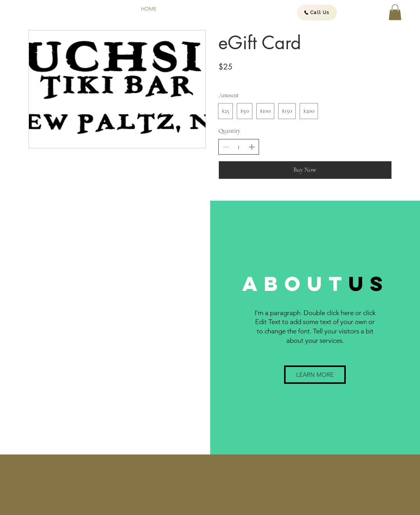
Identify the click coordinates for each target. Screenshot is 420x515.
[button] (395, 12)
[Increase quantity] (252, 147)
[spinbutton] (239, 147)
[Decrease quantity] (226, 147)
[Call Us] (317, 12)
